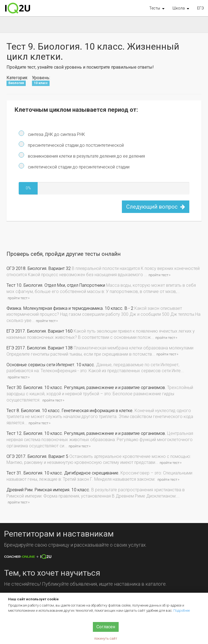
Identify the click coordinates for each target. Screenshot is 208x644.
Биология (16, 83)
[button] (157, 8)
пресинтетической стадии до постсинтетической (75, 145)
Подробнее (182, 610)
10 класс (41, 83)
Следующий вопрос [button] (156, 207)
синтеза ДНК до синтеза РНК (56, 134)
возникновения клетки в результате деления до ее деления (86, 156)
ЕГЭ (201, 8)
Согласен (106, 627)
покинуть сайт (106, 638)
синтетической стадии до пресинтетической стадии (78, 167)
